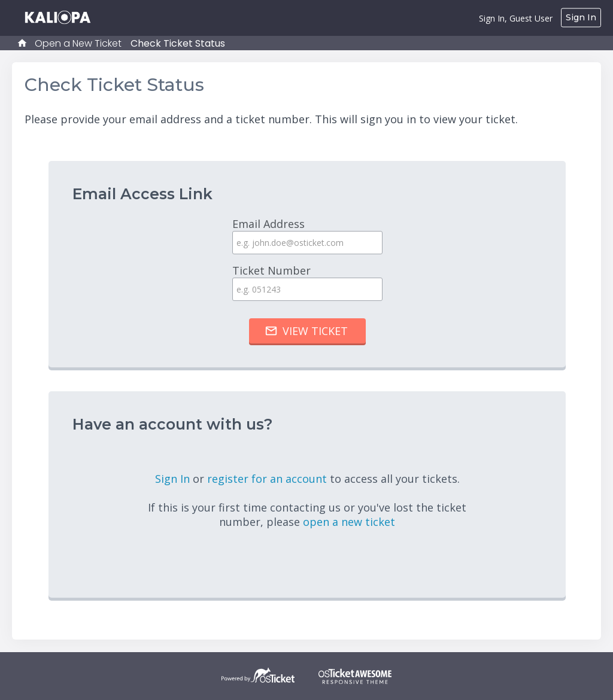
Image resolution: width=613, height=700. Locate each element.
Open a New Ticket (78, 43)
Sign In (581, 17)
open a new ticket (349, 522)
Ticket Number (307, 282)
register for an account (268, 479)
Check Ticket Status (178, 43)
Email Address (307, 235)
